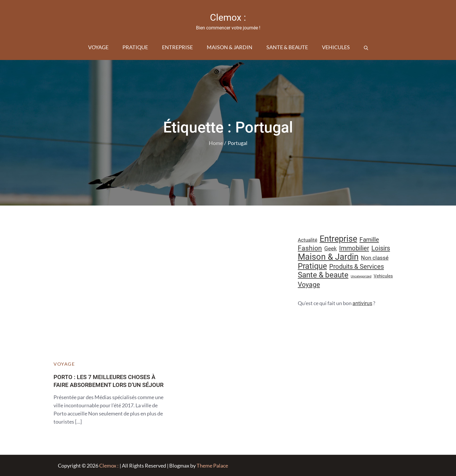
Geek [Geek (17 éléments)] (331, 248)
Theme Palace (212, 466)
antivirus (362, 303)
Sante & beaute (287, 47)
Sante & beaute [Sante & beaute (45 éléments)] (323, 275)
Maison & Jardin (230, 47)
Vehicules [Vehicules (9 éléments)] (383, 276)
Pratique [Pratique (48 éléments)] (312, 266)
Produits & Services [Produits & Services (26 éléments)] (357, 266)
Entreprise (177, 47)
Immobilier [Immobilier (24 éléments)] (354, 248)
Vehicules (336, 47)
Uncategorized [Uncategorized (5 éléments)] (361, 276)
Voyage (98, 47)
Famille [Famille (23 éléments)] (369, 239)
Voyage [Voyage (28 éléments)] (309, 285)
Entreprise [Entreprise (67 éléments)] (338, 239)
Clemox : (228, 17)
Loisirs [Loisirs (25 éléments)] (381, 248)
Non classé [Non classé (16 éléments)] (375, 258)
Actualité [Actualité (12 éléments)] (308, 240)
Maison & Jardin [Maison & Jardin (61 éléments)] (328, 257)
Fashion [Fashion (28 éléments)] (310, 248)
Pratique (135, 47)
